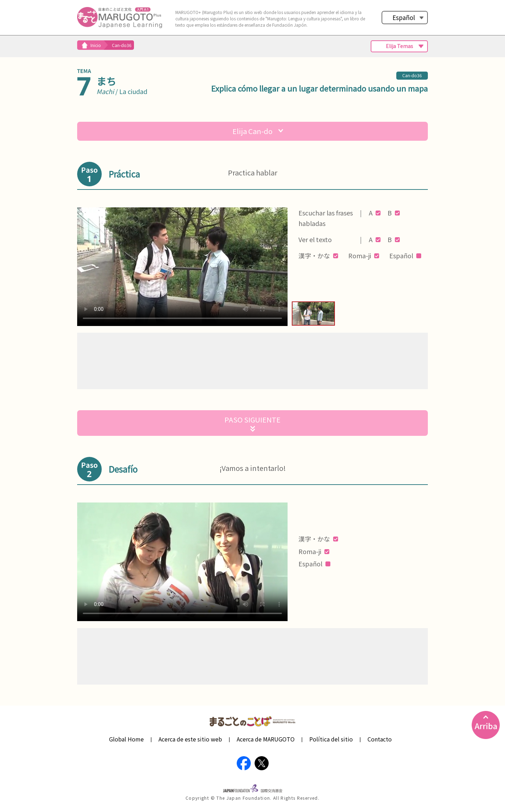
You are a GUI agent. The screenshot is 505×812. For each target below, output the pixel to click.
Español (404, 17)
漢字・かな (318, 255)
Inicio (96, 45)
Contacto (380, 739)
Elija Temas (399, 46)
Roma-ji (364, 255)
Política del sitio (331, 739)
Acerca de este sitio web (190, 739)
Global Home (126, 739)
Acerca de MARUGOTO (266, 739)
